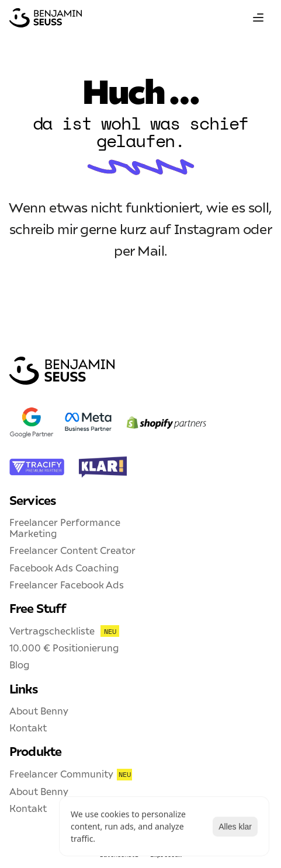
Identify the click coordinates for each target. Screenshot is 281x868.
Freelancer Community (61, 774)
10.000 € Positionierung (64, 648)
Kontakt (28, 728)
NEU (110, 631)
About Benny (39, 711)
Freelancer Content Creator (72, 550)
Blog (19, 665)
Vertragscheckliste (52, 631)
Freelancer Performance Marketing (66, 528)
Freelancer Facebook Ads (67, 585)
